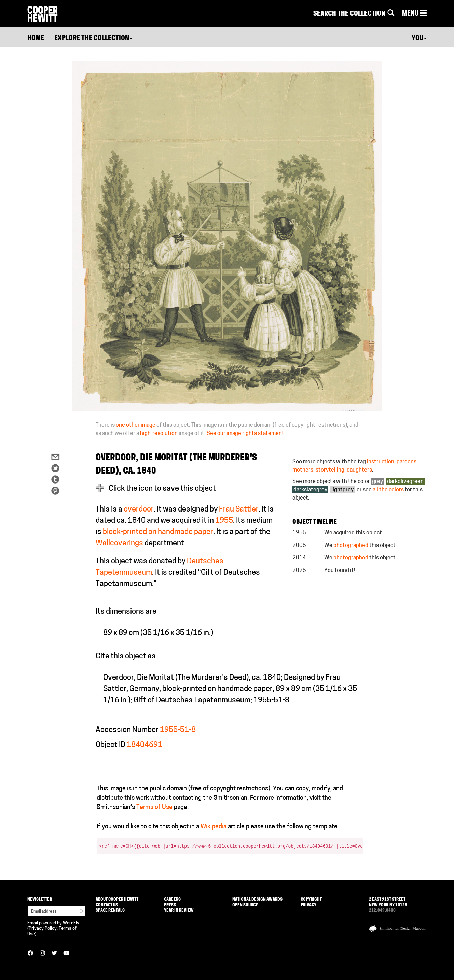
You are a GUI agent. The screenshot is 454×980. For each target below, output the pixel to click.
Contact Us (107, 905)
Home (36, 39)
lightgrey (342, 490)
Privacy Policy (43, 929)
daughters (359, 470)
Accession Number (127, 730)
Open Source (245, 905)
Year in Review (179, 911)
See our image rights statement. (246, 434)
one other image (136, 425)
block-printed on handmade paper (158, 532)
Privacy (308, 905)
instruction (381, 462)
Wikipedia (214, 827)
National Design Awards (257, 900)
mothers (303, 470)
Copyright (311, 900)
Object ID (111, 745)
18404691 (145, 745)
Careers (172, 900)
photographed (351, 546)
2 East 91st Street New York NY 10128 (388, 902)
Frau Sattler (239, 510)
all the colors (388, 490)
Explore (93, 39)
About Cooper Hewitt (117, 900)
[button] (414, 14)
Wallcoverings (119, 543)
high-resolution (159, 434)
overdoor (139, 510)
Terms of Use (154, 807)
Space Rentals (110, 911)
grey (377, 482)
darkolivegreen (405, 482)
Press (170, 905)
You (419, 39)
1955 (224, 521)
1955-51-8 (178, 730)
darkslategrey (310, 490)
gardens (407, 462)
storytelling (330, 470)
